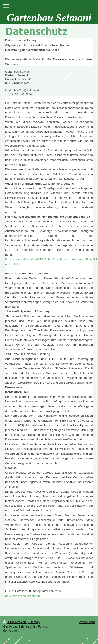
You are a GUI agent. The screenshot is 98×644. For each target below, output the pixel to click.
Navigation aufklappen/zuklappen (49, 6)
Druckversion (15, 622)
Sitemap (34, 622)
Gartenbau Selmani (49, 18)
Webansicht (87, 622)
